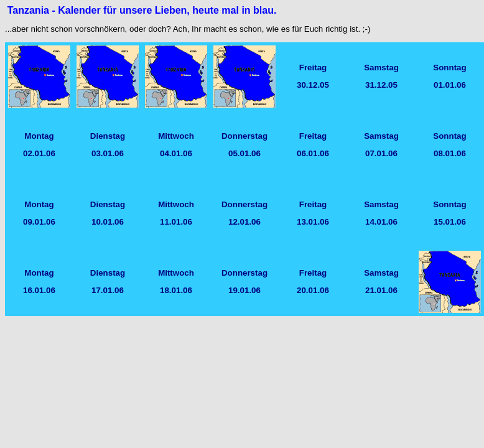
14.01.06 (381, 222)
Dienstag (108, 136)
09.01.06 (39, 222)
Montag (39, 136)
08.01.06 (450, 153)
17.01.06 (108, 290)
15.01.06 (450, 222)
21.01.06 (381, 290)
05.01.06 (244, 153)
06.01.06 (313, 153)
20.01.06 (313, 290)
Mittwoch (176, 136)
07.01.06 (381, 153)
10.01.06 (108, 222)
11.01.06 (176, 222)
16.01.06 (39, 290)
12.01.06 (244, 222)
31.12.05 (381, 85)
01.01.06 (450, 85)
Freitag (313, 68)
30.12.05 (313, 85)
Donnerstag (244, 136)
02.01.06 (39, 153)
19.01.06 (244, 290)
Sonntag (449, 68)
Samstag (381, 68)
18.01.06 (176, 290)
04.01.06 (176, 153)
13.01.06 (313, 222)
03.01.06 (108, 153)
